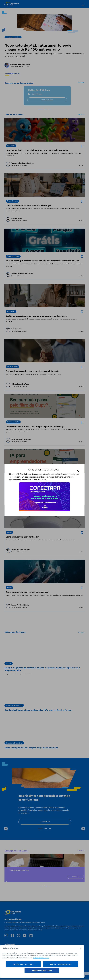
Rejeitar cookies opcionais (61, 964)
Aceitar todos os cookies (23, 964)
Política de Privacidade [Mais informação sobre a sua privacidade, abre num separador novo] (41, 958)
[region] (42, 961)
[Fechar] (81, 948)
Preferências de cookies (42, 971)
